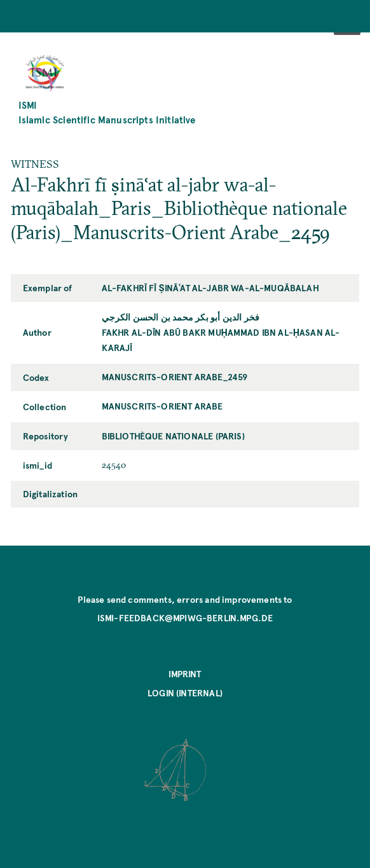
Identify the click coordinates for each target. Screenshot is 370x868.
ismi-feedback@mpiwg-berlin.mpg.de (185, 617)
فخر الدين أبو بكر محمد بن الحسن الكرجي (181, 317)
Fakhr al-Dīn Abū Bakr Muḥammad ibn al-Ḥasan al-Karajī (221, 339)
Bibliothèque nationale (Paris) (173, 436)
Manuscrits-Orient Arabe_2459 (175, 376)
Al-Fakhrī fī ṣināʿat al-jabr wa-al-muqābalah (210, 287)
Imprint (185, 673)
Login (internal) (185, 692)
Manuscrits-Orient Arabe (162, 406)
